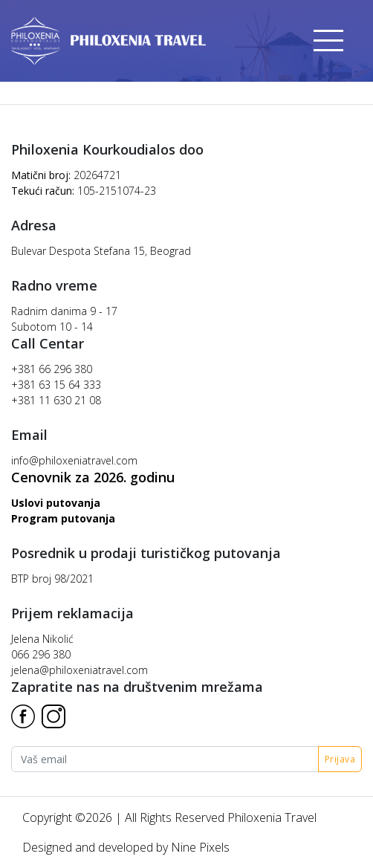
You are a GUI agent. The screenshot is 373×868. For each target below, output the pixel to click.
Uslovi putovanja (56, 503)
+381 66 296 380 (52, 369)
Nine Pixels (200, 847)
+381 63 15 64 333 (56, 385)
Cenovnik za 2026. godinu (93, 477)
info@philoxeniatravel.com (74, 460)
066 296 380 (41, 654)
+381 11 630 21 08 (56, 400)
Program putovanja (63, 518)
